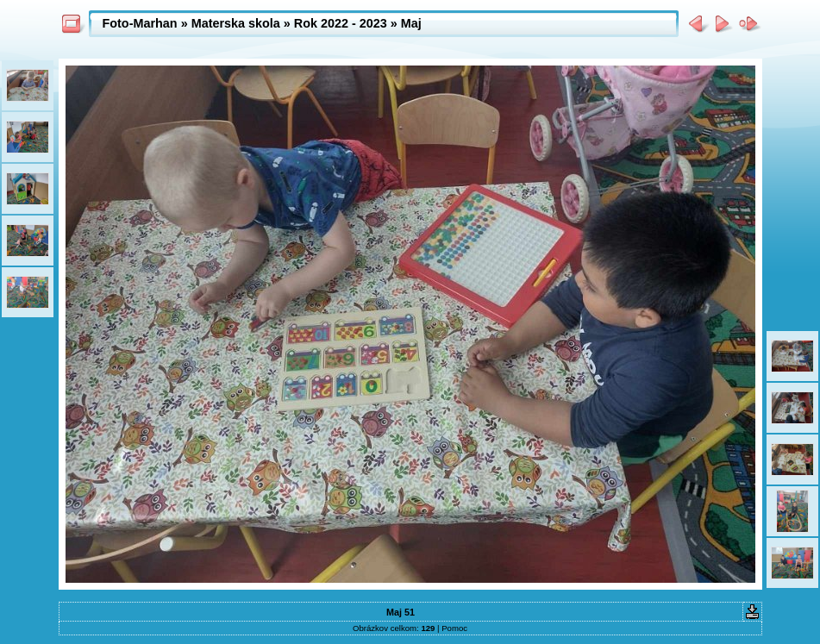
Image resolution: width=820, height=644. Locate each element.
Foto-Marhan (140, 23)
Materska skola (236, 23)
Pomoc (454, 628)
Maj (411, 23)
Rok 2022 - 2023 (341, 23)
